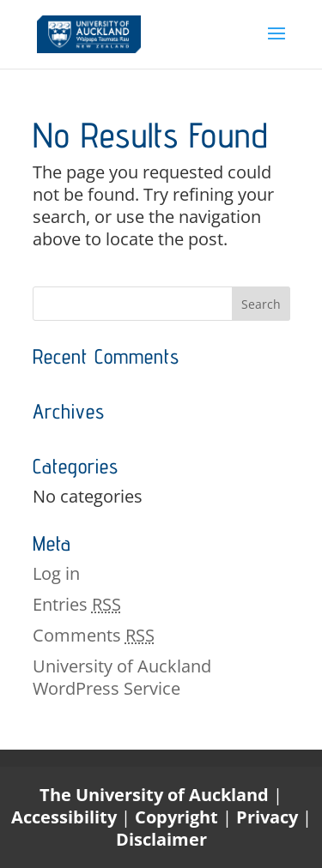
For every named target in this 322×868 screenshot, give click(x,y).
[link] (89, 32)
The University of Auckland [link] (154, 795)
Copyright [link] (179, 817)
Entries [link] (77, 604)
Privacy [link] (269, 817)
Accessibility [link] (66, 817)
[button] (276, 45)
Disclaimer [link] (161, 839)
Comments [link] (94, 635)
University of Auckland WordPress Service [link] (122, 677)
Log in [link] (56, 573)
